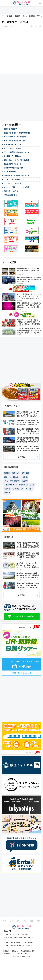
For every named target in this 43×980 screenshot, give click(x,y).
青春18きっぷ (23, 485)
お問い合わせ (8, 953)
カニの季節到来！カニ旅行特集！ (16, 137)
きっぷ (32, 485)
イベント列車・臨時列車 (12, 481)
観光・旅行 (16, 473)
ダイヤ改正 (29, 489)
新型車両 (32, 16)
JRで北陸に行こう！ (11, 195)
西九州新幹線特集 (10, 172)
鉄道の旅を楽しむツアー (13, 145)
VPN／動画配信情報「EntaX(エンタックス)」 (20, 946)
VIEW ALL (21, 457)
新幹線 (25, 477)
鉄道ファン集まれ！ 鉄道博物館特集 (17, 133)
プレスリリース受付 (21, 953)
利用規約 (6, 951)
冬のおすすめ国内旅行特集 (13, 168)
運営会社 (15, 951)
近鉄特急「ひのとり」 (12, 191)
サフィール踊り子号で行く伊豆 (15, 141)
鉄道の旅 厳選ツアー (11, 129)
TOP (3, 16)
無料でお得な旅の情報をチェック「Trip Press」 (21, 942)
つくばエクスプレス (11, 485)
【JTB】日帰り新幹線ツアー (14, 179)
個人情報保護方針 (27, 951)
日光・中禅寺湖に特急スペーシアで (17, 152)
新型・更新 (25, 473)
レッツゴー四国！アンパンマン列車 (17, 187)
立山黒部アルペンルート (12, 164)
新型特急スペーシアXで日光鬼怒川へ (17, 160)
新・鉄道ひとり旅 (18, 489)
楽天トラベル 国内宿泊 (13, 148)
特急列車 (25, 481)
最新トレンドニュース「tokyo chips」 (18, 934)
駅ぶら (25, 16)
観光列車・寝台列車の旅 (13, 156)
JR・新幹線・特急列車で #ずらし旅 (17, 176)
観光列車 (7, 473)
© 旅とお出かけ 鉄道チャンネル (21, 956)
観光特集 (18, 16)
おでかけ (10, 16)
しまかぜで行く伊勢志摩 (12, 183)
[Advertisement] (21, 51)
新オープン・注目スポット (13, 477)
